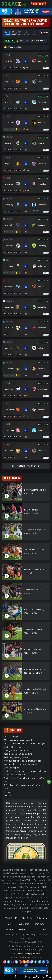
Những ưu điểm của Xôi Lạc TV (18, 750)
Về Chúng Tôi (11, 918)
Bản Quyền (24, 924)
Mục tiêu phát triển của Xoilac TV (19, 740)
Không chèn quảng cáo (15, 775)
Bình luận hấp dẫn (12, 768)
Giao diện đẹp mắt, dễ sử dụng (18, 754)
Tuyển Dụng (39, 924)
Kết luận (8, 792)
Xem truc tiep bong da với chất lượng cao (23, 761)
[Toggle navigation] (48, 4)
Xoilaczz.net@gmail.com (29, 954)
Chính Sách (42, 918)
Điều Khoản (27, 918)
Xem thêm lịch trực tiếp (26, 466)
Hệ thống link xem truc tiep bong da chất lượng (25, 771)
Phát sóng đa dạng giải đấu (17, 757)
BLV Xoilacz (39, 41)
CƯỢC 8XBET (39, 4)
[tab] (6, 33)
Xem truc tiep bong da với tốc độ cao (21, 764)
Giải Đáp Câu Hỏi (38, 930)
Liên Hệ (11, 924)
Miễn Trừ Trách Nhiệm (16, 930)
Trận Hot (22, 41)
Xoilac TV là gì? (11, 737)
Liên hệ (7, 795)
